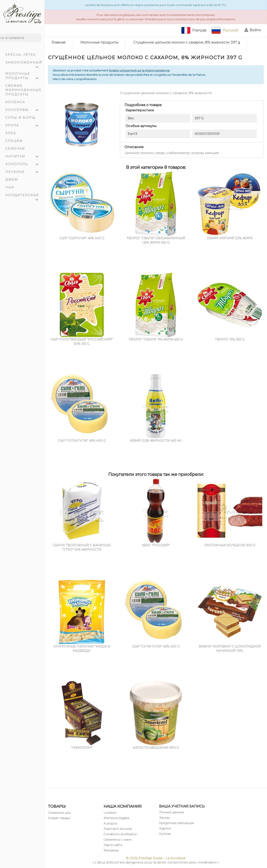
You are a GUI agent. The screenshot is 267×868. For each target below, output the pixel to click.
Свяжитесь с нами (118, 840)
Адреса (165, 828)
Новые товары (59, 818)
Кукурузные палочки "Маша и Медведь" (82, 649)
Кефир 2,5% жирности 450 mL (156, 441)
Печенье (24, 172)
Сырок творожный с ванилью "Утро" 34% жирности (82, 547)
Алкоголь (24, 165)
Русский (225, 30)
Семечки (15, 149)
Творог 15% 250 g (230, 339)
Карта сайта (113, 845)
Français (194, 30)
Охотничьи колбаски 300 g (230, 545)
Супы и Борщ (21, 118)
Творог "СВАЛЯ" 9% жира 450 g (156, 339)
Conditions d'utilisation (120, 834)
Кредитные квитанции (177, 823)
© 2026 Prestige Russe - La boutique (156, 858)
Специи (14, 141)
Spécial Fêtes (21, 55)
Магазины (111, 850)
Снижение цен (59, 813)
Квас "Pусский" (156, 545)
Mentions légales (116, 818)
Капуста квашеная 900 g (156, 748)
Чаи (10, 187)
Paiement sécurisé (118, 829)
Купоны (165, 834)
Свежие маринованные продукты (24, 90)
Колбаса (15, 102)
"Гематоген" (82, 748)
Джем (12, 180)
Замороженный (24, 63)
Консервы (24, 110)
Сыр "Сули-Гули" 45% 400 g (82, 441)
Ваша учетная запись (182, 806)
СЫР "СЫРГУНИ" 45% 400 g (82, 238)
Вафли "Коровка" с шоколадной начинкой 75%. (230, 649)
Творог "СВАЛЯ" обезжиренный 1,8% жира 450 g (156, 240)
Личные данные (172, 812)
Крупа (24, 126)
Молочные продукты (24, 76)
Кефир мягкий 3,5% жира (230, 238)
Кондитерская (24, 196)
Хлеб (11, 133)
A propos (110, 823)
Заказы (164, 818)
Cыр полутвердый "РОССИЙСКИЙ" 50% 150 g (82, 342)
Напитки (24, 157)
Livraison (110, 813)
